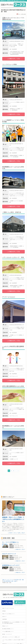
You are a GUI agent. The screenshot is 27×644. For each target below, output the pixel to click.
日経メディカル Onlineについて (8, 614)
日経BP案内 (5, 619)
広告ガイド (4, 617)
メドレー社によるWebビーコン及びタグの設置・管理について (13, 640)
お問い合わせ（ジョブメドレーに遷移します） (11, 637)
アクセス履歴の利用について (8, 632)
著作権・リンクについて (7, 634)
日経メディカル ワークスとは (8, 608)
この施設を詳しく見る (14, 59)
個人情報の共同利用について (8, 629)
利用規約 (4, 611)
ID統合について (5, 626)
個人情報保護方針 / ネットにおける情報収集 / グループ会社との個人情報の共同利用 (13, 623)
